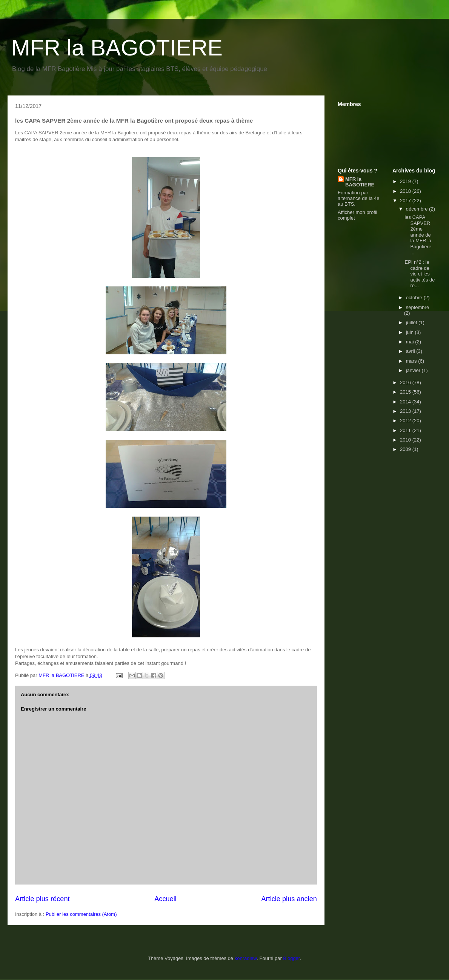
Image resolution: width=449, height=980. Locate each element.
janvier (414, 370)
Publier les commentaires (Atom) (81, 914)
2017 (406, 201)
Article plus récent (42, 899)
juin (411, 332)
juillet (412, 322)
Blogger (291, 958)
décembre (417, 209)
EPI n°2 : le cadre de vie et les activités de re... (420, 274)
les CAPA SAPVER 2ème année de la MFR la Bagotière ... (418, 235)
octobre (415, 298)
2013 (406, 411)
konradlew (246, 958)
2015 (406, 392)
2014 (406, 402)
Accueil (165, 899)
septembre (417, 307)
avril (411, 351)
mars (412, 361)
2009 (406, 449)
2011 (406, 430)
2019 (406, 181)
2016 (406, 382)
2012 (406, 421)
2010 (406, 440)
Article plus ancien (289, 899)
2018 (406, 191)
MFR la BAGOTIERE (117, 48)
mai (411, 342)
